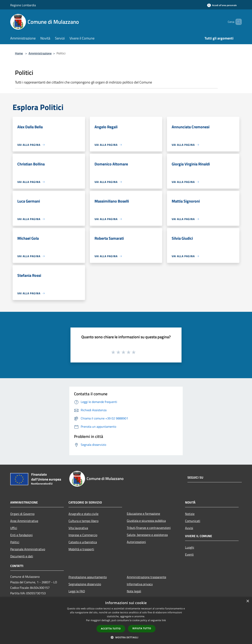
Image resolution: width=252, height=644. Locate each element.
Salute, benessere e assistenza (147, 535)
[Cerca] (237, 22)
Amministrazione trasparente (146, 577)
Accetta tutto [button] (111, 629)
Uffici (14, 528)
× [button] (248, 601)
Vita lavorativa (78, 528)
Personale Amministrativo (28, 549)
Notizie (190, 514)
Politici (15, 542)
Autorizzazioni (136, 542)
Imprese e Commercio (83, 535)
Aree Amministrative (24, 521)
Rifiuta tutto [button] (142, 628)
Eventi (189, 554)
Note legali (134, 591)
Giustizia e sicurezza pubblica (146, 521)
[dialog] (126, 621)
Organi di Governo (22, 514)
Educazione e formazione (143, 514)
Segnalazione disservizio (85, 584)
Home (19, 53)
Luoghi (190, 547)
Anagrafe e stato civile (83, 514)
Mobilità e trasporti (81, 549)
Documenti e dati (22, 556)
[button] (126, 637)
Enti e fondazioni (21, 535)
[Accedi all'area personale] (222, 5)
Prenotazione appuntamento (88, 577)
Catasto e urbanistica (83, 542)
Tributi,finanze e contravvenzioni (149, 528)
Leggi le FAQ (77, 591)
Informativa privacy (140, 584)
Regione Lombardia (23, 5)
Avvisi (189, 528)
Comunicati (193, 521)
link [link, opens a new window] (164, 620)
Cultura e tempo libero (83, 521)
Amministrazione (40, 53)
